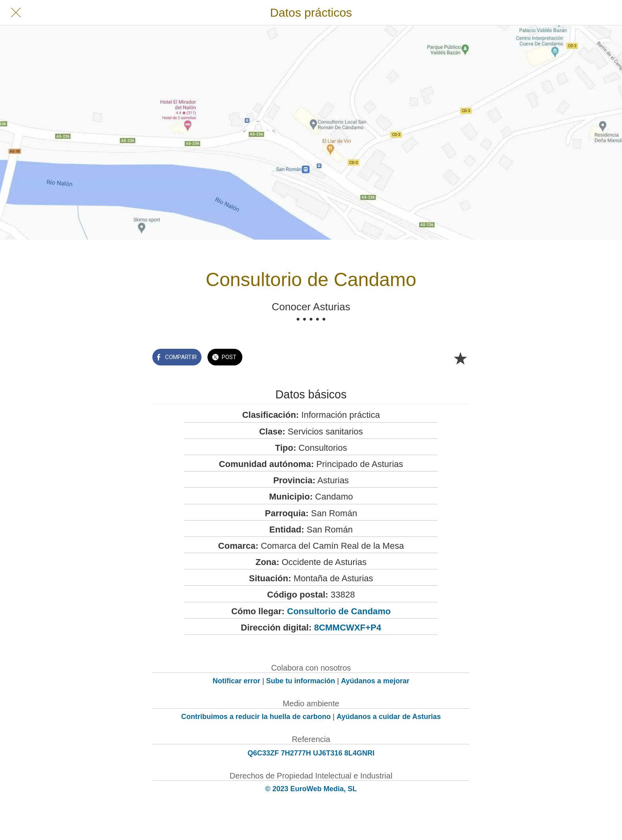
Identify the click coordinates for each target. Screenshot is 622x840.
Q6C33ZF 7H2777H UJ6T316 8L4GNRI (311, 753)
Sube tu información (301, 681)
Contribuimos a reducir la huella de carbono (256, 717)
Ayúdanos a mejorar (375, 681)
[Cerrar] (16, 13)
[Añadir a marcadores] (460, 358)
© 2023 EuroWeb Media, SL (311, 789)
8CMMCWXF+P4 (348, 628)
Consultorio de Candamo (339, 611)
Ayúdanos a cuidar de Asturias (389, 717)
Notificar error (236, 681)
